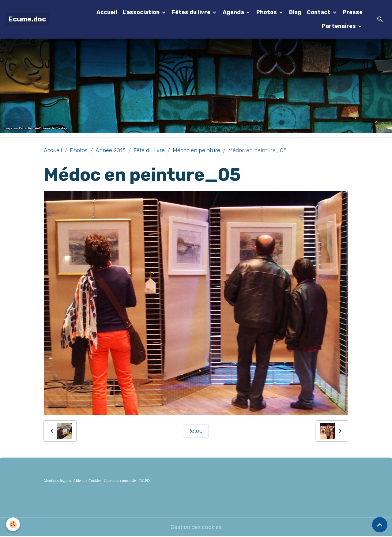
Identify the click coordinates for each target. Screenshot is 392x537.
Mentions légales (57, 480)
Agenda (234, 12)
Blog (295, 12)
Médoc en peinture (196, 150)
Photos (267, 12)
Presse (353, 12)
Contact (319, 12)
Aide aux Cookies (87, 480)
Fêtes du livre (192, 12)
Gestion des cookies (196, 527)
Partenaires (339, 26)
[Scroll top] (380, 525)
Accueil (107, 12)
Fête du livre (149, 150)
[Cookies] (13, 524)
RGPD (145, 480)
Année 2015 (111, 150)
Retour (196, 431)
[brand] (27, 19)
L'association (142, 12)
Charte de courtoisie (120, 480)
